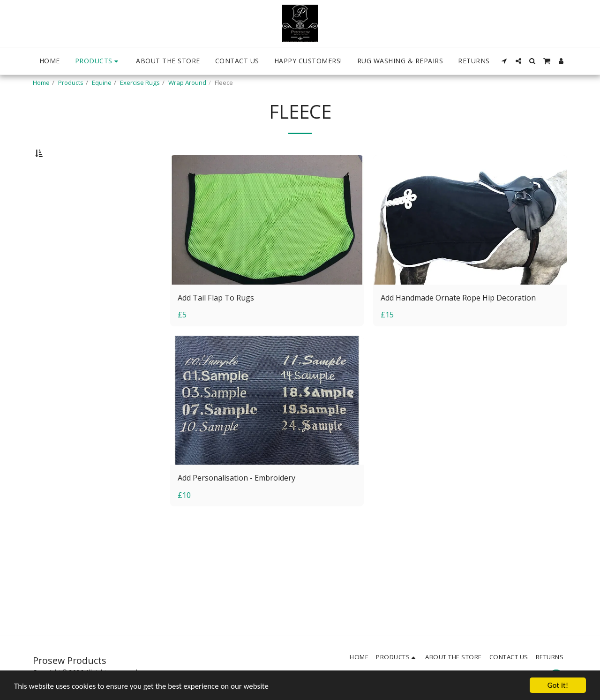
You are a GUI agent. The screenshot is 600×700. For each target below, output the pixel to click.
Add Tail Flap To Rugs (217, 321)
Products (71, 83)
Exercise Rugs (140, 83)
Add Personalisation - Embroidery (239, 502)
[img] (267, 244)
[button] (504, 61)
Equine (102, 83)
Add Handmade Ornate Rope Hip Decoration (461, 321)
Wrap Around (187, 83)
